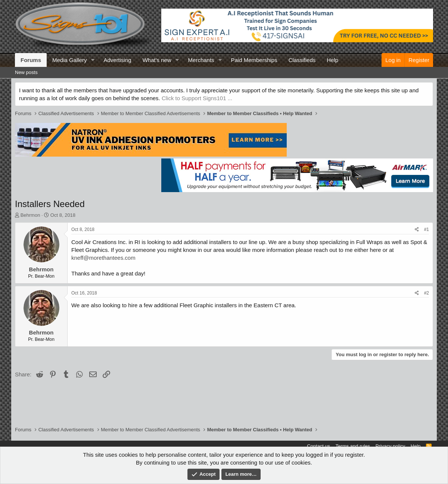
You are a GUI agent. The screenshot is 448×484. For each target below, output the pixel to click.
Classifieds (302, 60)
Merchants (201, 60)
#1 (427, 229)
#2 (427, 293)
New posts (26, 72)
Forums (31, 60)
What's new (157, 60)
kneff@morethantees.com (103, 258)
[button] (93, 60)
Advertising (117, 60)
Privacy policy (390, 446)
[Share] (417, 230)
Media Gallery (70, 60)
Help (332, 60)
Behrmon (30, 215)
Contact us (318, 446)
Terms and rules (353, 446)
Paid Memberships (254, 60)
